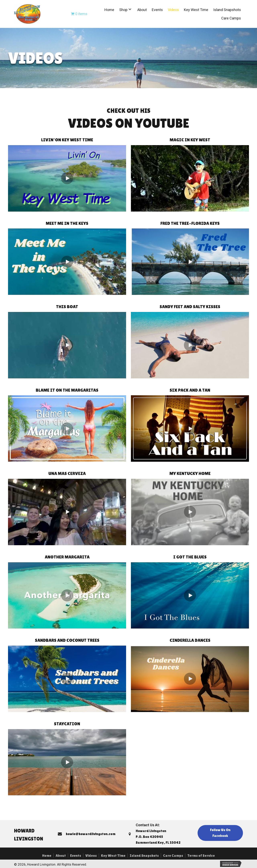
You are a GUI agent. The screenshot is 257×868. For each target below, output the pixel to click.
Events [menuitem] (76, 855)
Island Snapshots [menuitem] (144, 855)
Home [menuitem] (47, 855)
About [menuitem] (61, 855)
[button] (130, 9)
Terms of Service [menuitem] (201, 855)
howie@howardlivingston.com (91, 834)
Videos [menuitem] (91, 855)
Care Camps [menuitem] (173, 855)
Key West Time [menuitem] (113, 855)
